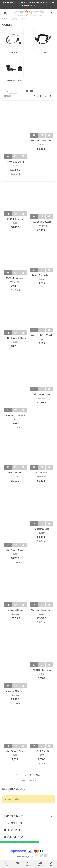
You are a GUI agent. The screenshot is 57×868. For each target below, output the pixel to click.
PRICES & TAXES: (14, 816)
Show (6, 91)
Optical (14, 52)
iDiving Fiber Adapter (42, 275)
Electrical (43, 52)
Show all (37, 96)
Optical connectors (14, 81)
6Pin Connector (15, 473)
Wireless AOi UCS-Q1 (42, 335)
